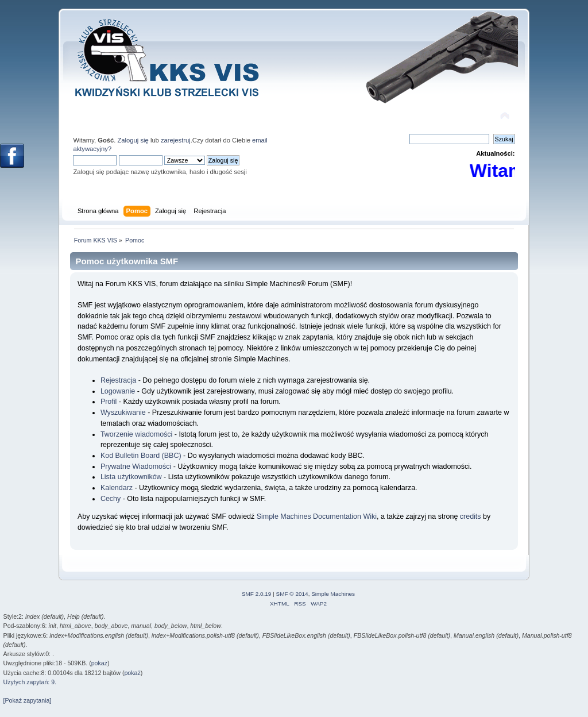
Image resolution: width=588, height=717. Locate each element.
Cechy (111, 499)
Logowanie (118, 391)
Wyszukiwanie (123, 413)
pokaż (99, 663)
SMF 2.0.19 (257, 594)
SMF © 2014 (292, 594)
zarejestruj (176, 140)
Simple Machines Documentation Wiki (317, 516)
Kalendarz (117, 488)
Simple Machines (333, 594)
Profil (109, 402)
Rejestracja (118, 380)
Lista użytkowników (131, 477)
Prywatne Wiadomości (136, 467)
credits (471, 516)
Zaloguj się (133, 140)
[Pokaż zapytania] (28, 700)
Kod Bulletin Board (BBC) (141, 456)
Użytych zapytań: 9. (30, 682)
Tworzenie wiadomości (136, 434)
